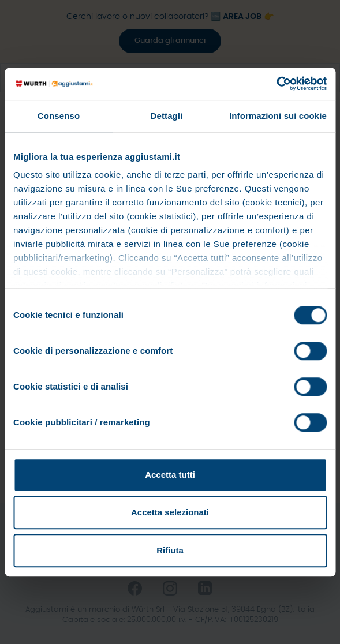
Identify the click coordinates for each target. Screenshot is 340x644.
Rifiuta (170, 550)
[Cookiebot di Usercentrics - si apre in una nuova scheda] (276, 84)
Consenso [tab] (59, 116)
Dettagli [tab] (167, 116)
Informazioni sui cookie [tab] (278, 116)
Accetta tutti (170, 475)
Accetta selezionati (170, 512)
